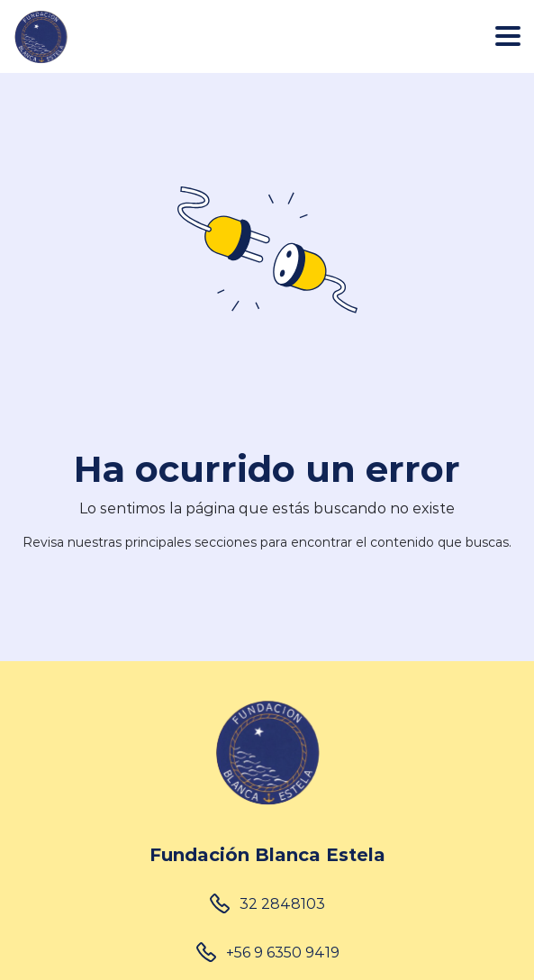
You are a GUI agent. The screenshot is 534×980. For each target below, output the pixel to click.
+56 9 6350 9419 (283, 952)
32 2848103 (282, 903)
